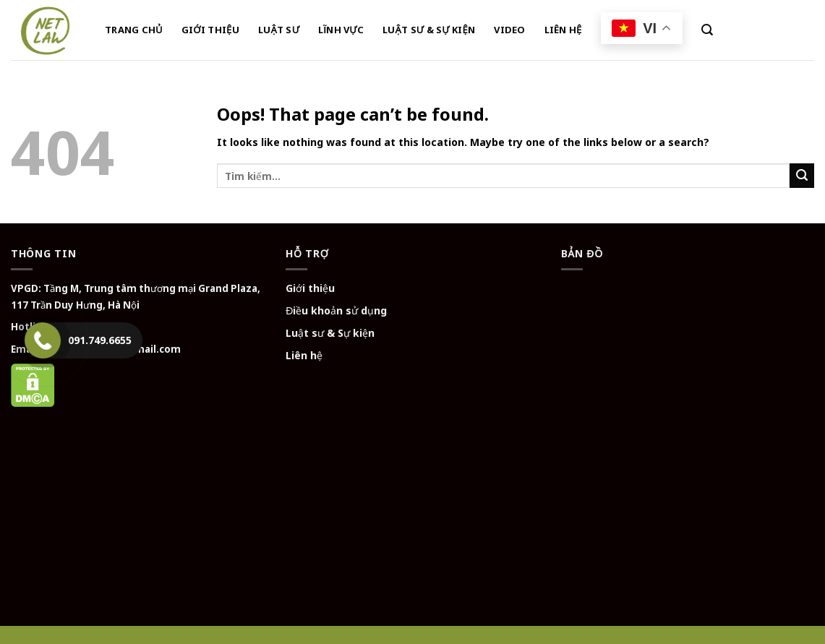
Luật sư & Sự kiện (330, 333)
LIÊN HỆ (563, 30)
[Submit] (802, 176)
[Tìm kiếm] (707, 30)
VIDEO (509, 30)
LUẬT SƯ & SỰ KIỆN (429, 30)
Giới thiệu (310, 288)
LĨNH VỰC (341, 30)
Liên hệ (304, 355)
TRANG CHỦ (134, 30)
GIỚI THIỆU (210, 30)
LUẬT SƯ (279, 30)
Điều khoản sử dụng (336, 310)
